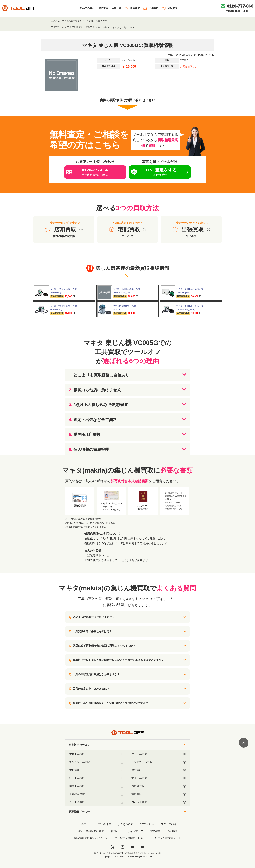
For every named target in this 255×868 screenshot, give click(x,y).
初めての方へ (87, 8)
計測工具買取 (96, 778)
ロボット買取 (159, 802)
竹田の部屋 (105, 824)
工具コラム (85, 824)
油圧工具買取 (159, 778)
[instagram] (123, 847)
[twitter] (113, 847)
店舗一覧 (116, 8)
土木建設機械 (96, 794)
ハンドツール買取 (159, 762)
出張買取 (151, 8)
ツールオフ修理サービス (129, 838)
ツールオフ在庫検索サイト (165, 838)
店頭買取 (132, 8)
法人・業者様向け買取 (91, 831)
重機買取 (159, 794)
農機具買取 (159, 786)
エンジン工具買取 (96, 762)
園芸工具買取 (96, 786)
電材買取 (96, 770)
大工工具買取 (96, 802)
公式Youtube (147, 824)
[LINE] (142, 847)
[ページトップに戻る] (244, 743)
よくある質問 (125, 824)
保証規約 (172, 831)
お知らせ (116, 831)
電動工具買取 (96, 754)
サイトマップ (135, 831)
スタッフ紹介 (169, 824)
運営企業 (155, 831)
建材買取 (159, 770)
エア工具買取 (159, 754)
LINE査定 (103, 8)
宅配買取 (170, 8)
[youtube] (132, 847)
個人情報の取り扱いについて (91, 838)
